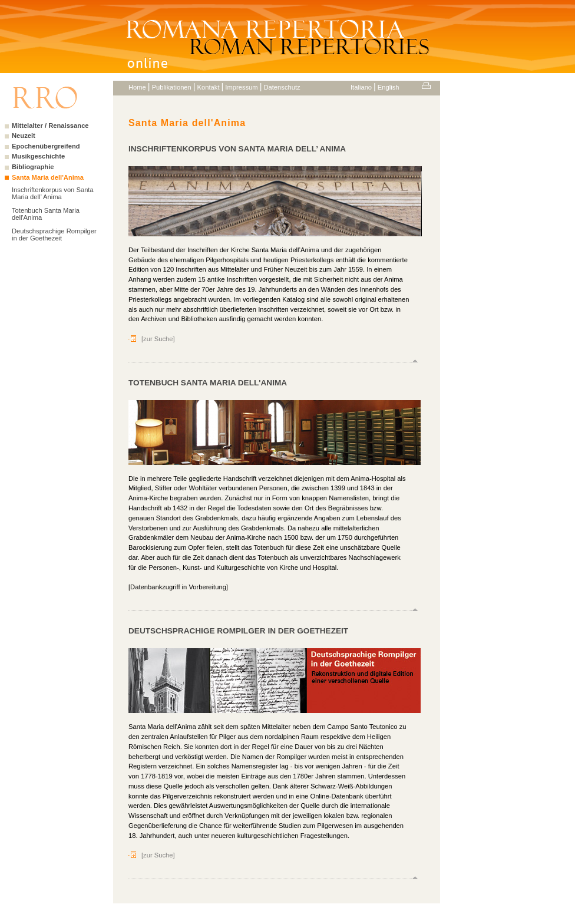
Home (137, 87)
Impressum (241, 87)
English (389, 87)
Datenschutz (282, 87)
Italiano (361, 87)
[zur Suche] (158, 339)
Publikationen (172, 87)
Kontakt (209, 87)
